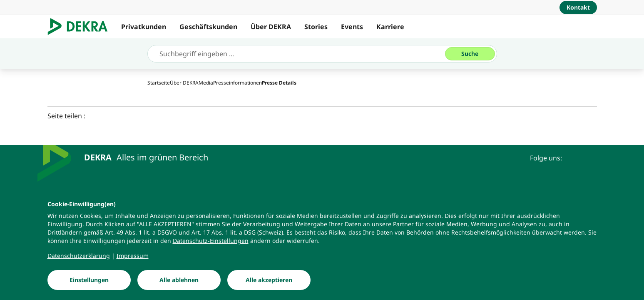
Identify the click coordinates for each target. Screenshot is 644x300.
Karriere (390, 27)
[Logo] (81, 27)
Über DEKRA (271, 27)
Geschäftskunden (208, 27)
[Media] (206, 83)
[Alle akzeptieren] (269, 282)
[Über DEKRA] (184, 83)
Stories (316, 27)
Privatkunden (144, 27)
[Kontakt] (578, 7)
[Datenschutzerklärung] (79, 257)
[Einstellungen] (89, 282)
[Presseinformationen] (237, 83)
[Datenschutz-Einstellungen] (211, 242)
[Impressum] (133, 257)
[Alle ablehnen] (179, 282)
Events (352, 27)
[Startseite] (159, 83)
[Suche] (470, 54)
